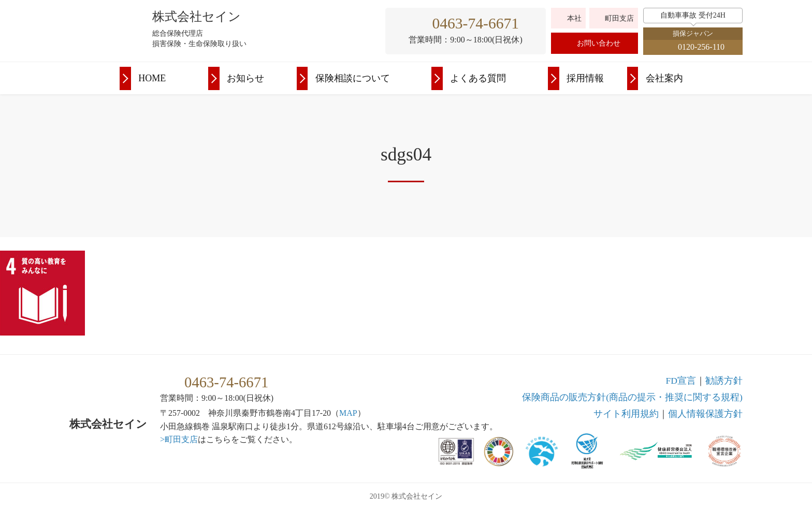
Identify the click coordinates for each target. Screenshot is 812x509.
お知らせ (245, 78)
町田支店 (619, 18)
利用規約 (626, 414)
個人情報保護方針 (705, 414)
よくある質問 (478, 78)
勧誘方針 (724, 381)
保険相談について (353, 78)
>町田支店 (179, 439)
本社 (574, 18)
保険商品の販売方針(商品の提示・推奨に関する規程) (632, 397)
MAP (348, 413)
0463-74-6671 (475, 23)
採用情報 (585, 78)
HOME (152, 78)
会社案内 (664, 78)
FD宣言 (681, 381)
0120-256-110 (701, 47)
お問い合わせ (599, 43)
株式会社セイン (197, 17)
